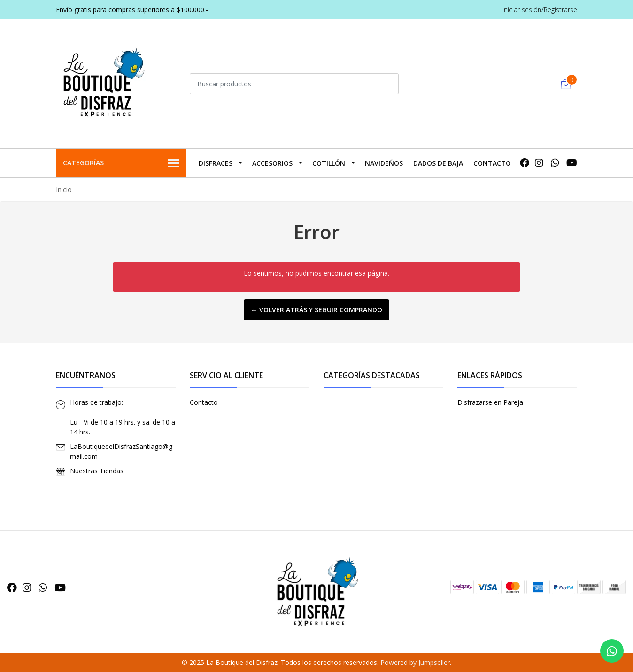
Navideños (384, 163)
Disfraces (216, 163)
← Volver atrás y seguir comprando (316, 310)
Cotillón (329, 163)
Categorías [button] (121, 163)
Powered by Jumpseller (415, 662)
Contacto (492, 163)
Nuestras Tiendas (97, 471)
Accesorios (272, 163)
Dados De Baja (438, 163)
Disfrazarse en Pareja (490, 402)
